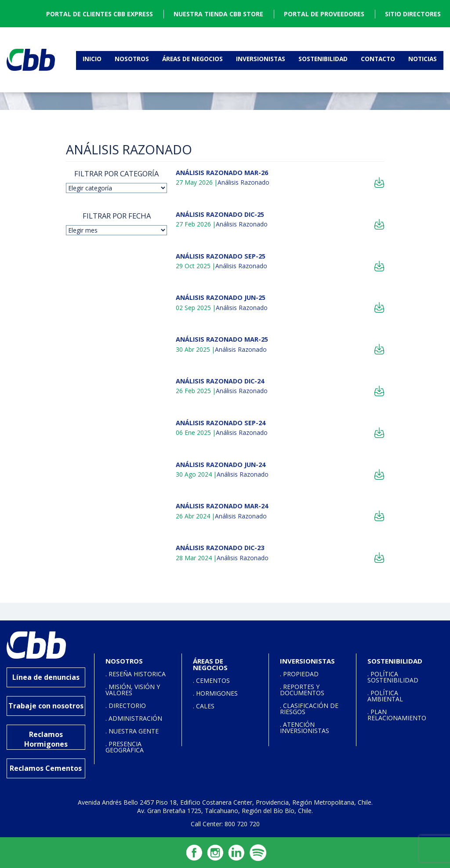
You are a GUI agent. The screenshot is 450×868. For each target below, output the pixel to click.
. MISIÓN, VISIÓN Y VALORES (133, 690)
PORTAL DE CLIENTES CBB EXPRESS (100, 14)
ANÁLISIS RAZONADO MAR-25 (222, 339)
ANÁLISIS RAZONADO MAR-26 (222, 173)
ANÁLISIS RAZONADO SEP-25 (221, 256)
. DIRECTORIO (126, 706)
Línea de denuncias (46, 677)
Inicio (92, 59)
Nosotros (132, 59)
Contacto (378, 59)
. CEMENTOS (211, 680)
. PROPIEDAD (299, 674)
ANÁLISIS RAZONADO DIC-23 (220, 548)
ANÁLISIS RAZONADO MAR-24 (222, 506)
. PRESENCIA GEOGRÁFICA (125, 747)
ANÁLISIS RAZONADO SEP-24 (221, 423)
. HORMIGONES (215, 693)
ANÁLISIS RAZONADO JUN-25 (221, 297)
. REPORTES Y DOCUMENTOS (302, 690)
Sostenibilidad (323, 59)
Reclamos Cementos (46, 768)
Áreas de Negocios (192, 59)
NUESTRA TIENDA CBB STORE (218, 14)
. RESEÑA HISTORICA (136, 674)
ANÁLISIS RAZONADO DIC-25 (220, 214)
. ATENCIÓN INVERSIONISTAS (305, 728)
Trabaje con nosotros (46, 706)
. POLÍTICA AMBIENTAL (385, 696)
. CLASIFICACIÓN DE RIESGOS (309, 709)
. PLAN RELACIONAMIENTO (397, 715)
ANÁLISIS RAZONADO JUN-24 (221, 465)
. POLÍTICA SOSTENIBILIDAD (393, 677)
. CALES (204, 706)
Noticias (423, 59)
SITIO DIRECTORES (413, 14)
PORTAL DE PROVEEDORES (324, 14)
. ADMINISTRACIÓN (134, 718)
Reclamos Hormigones (46, 739)
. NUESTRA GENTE (132, 731)
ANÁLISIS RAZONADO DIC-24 (220, 381)
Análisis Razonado (243, 182)
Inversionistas (261, 59)
